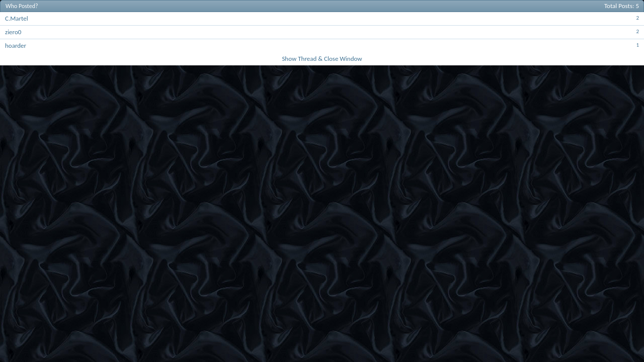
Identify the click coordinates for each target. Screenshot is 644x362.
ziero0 (13, 32)
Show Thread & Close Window (322, 59)
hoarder (16, 46)
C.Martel (17, 18)
